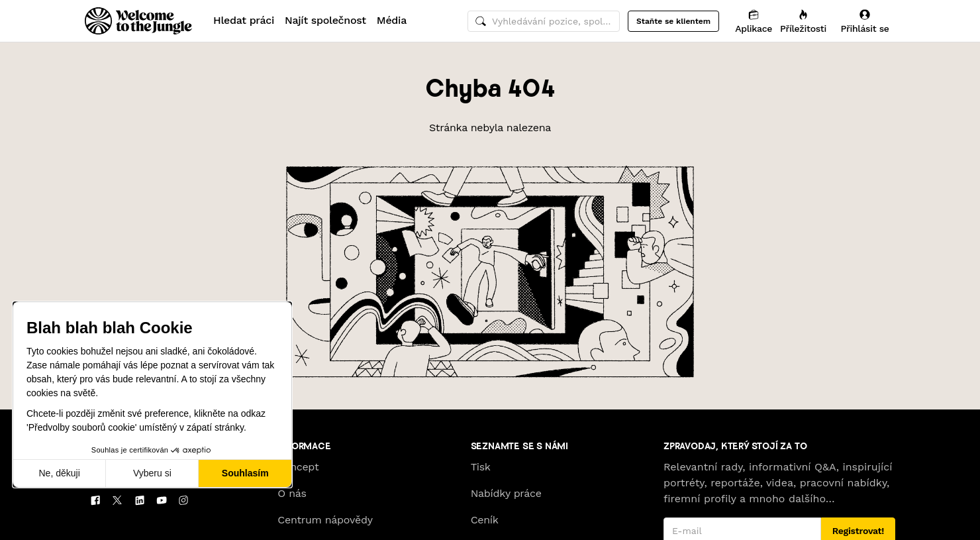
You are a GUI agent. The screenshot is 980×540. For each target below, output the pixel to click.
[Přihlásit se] (865, 21)
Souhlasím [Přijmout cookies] (245, 473)
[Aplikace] (754, 21)
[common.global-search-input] (544, 21)
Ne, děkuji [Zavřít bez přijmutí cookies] (59, 473)
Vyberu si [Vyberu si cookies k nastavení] (152, 473)
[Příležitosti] (803, 21)
